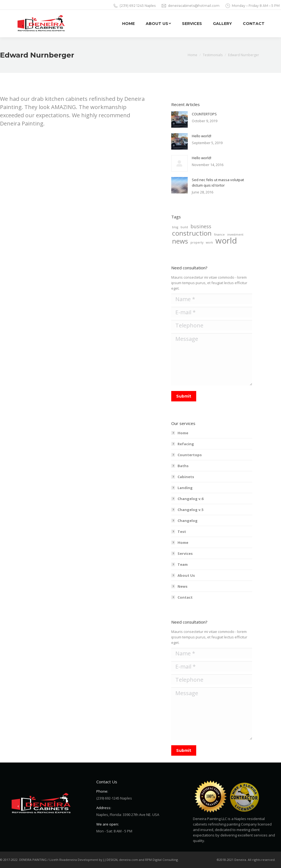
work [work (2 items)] (209, 242)
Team (183, 564)
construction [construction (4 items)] (192, 233)
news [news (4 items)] (180, 241)
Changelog (188, 521)
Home (183, 433)
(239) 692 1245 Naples (134, 6)
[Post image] (179, 119)
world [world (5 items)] (226, 241)
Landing (185, 488)
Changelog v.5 (190, 510)
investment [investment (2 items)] (235, 235)
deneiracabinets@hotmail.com (190, 6)
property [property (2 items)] (197, 242)
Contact (185, 597)
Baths (183, 466)
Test (182, 532)
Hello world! (202, 136)
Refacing (186, 444)
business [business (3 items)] (201, 226)
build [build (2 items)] (184, 227)
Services (185, 553)
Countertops (190, 455)
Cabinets (186, 477)
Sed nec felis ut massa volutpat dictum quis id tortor (218, 182)
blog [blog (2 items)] (175, 227)
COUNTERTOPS (204, 114)
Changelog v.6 (190, 499)
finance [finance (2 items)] (219, 235)
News (182, 586)
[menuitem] (128, 24)
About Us (186, 575)
